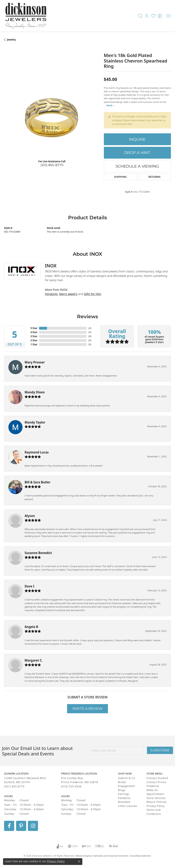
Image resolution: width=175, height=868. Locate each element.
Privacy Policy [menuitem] (156, 806)
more (110, 105)
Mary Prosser (35, 362)
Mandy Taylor (35, 422)
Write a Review (87, 708)
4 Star (34, 332)
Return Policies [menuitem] (157, 802)
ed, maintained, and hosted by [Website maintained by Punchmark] (104, 856)
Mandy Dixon (35, 392)
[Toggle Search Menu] (140, 16)
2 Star (34, 340)
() (90, 328)
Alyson (30, 516)
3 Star (34, 336)
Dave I (29, 586)
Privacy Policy (56, 861)
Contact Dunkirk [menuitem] (157, 778)
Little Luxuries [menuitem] (128, 806)
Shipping (120, 177)
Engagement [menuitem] (127, 786)
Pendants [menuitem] (124, 798)
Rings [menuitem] (122, 790)
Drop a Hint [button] (137, 153)
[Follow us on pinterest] (21, 826)
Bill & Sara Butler (37, 482)
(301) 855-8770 (52, 165)
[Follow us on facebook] (9, 826)
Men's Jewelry (68, 294)
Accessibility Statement (140, 856)
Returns (154, 177)
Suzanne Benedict (38, 553)
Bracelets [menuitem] (124, 802)
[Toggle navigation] (168, 16)
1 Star (34, 344)
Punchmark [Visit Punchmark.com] (123, 856)
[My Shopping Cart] (160, 16)
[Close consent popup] (79, 861)
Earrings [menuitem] (124, 794)
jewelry (11, 40)
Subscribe (160, 750)
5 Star (34, 328)
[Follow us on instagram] (33, 826)
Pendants (51, 294)
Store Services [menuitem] (156, 798)
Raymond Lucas (37, 452)
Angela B (31, 627)
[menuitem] (60, 846)
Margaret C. (34, 660)
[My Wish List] (153, 16)
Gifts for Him (93, 294)
